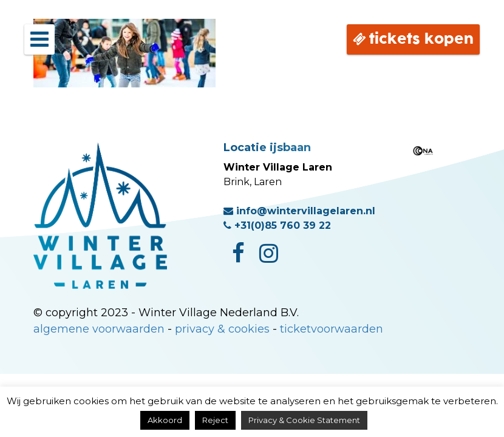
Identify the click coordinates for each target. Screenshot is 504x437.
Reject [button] (215, 420)
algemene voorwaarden (99, 329)
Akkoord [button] (165, 420)
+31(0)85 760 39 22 (277, 225)
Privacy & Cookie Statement (304, 420)
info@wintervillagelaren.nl (299, 211)
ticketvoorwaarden (332, 329)
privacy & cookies (222, 329)
